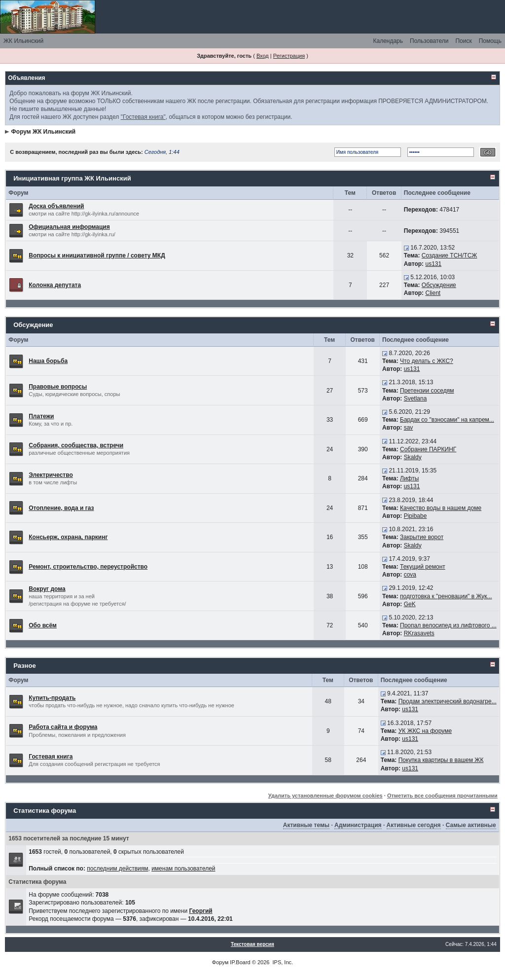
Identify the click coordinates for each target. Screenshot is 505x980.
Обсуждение (439, 285)
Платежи (41, 416)
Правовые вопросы (58, 387)
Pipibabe (415, 516)
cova (410, 575)
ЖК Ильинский (23, 41)
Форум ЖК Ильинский (44, 132)
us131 (433, 264)
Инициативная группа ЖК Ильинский (72, 178)
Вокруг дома (47, 589)
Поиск (463, 41)
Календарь (388, 41)
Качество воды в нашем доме (441, 508)
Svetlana (415, 399)
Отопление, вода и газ (61, 508)
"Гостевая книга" (143, 117)
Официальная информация (69, 227)
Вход (263, 56)
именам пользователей (183, 869)
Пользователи (429, 41)
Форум (220, 962)
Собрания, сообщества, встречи (76, 445)
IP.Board (240, 962)
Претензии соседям (427, 391)
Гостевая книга (51, 757)
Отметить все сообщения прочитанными (442, 796)
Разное (24, 666)
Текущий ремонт (423, 567)
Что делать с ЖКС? (427, 361)
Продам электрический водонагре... (448, 701)
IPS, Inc (282, 962)
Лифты (409, 478)
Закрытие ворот (422, 537)
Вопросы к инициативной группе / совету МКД (97, 255)
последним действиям (117, 869)
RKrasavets (419, 633)
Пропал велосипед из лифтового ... (448, 625)
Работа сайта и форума (63, 727)
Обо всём (43, 625)
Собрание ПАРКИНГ (428, 449)
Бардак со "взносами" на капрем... (447, 420)
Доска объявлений (56, 206)
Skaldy (413, 457)
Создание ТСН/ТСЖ (450, 255)
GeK (410, 604)
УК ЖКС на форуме (425, 731)
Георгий (200, 911)
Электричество (51, 475)
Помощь (490, 41)
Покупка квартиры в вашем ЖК (441, 760)
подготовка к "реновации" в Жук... (446, 596)
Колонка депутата (55, 285)
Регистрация (289, 56)
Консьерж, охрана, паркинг (68, 537)
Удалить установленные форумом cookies (325, 796)
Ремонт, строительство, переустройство (88, 567)
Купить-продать (52, 698)
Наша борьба (48, 361)
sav (409, 428)
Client (433, 293)
